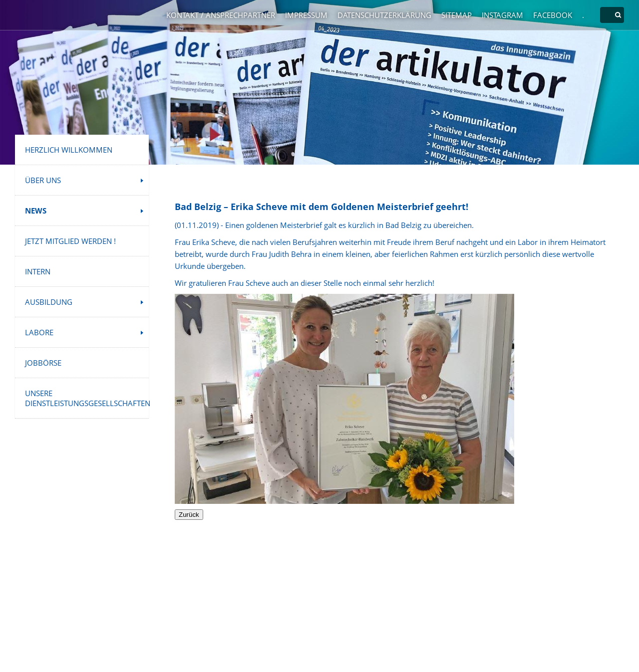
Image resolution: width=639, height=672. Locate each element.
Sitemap (457, 15)
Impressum (306, 15)
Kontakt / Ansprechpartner (221, 15)
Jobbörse (43, 363)
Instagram (502, 15)
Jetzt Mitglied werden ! (70, 241)
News (36, 211)
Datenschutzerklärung (384, 15)
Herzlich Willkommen (69, 150)
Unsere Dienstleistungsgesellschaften (87, 398)
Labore (39, 332)
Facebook (553, 15)
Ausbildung (49, 302)
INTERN (38, 271)
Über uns (43, 180)
